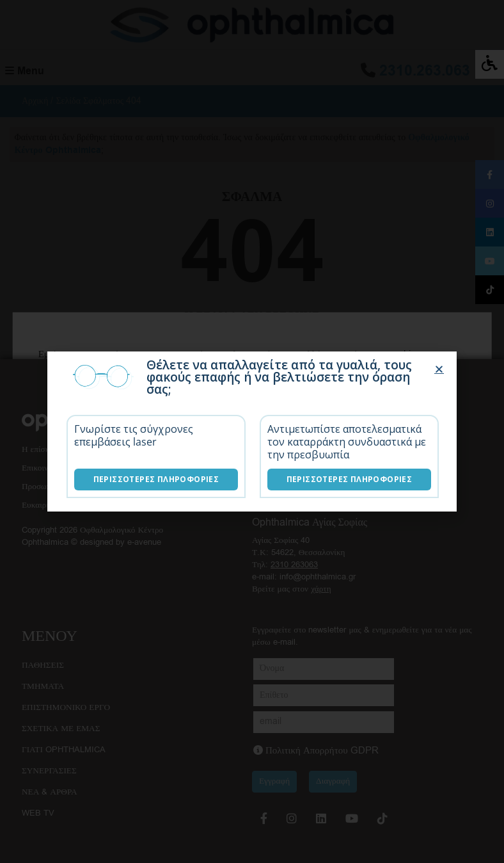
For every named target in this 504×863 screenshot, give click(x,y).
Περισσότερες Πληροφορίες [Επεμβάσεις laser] (156, 479)
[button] (439, 369)
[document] (252, 431)
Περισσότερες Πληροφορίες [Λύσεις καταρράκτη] (350, 479)
